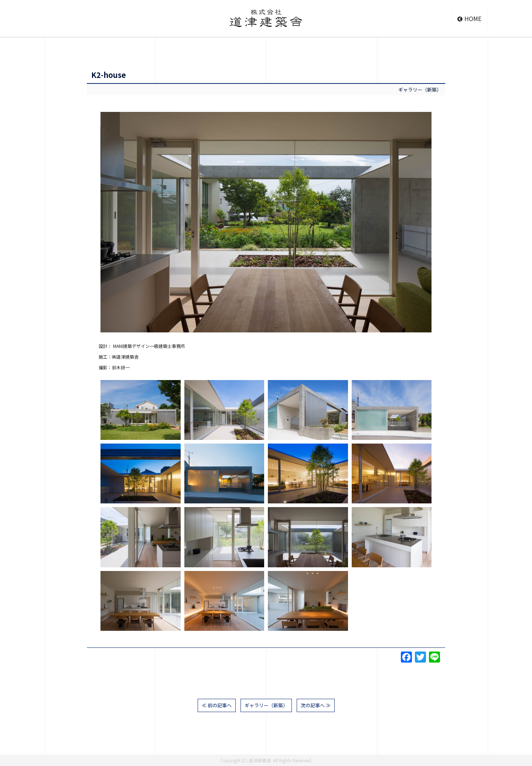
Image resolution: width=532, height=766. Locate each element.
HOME (469, 18)
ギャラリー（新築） (420, 90)
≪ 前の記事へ (217, 705)
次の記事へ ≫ (316, 705)
